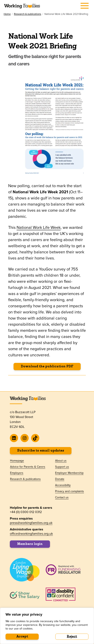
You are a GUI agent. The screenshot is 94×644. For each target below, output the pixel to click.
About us (61, 461)
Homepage (17, 461)
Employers (17, 473)
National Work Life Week (39, 227)
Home (7, 14)
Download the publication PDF (47, 367)
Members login (30, 544)
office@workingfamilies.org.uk (31, 533)
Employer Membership (69, 473)
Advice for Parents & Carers (28, 467)
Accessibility (63, 485)
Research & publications (28, 14)
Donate (60, 479)
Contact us (62, 497)
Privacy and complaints (70, 491)
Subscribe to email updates (41, 451)
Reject (72, 637)
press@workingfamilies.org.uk (31, 523)
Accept (22, 637)
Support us (62, 467)
